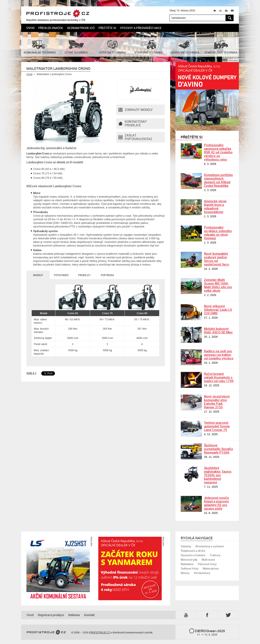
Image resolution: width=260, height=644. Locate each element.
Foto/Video (61, 275)
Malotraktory (211, 568)
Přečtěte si (107, 28)
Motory (185, 573)
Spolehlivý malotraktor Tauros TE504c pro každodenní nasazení (218, 475)
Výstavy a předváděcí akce (141, 28)
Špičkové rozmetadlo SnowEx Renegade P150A (218, 449)
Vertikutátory (202, 573)
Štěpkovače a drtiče (193, 551)
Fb (208, 615)
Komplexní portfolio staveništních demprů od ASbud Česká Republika (218, 180)
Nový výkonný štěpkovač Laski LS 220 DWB (218, 310)
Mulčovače (208, 560)
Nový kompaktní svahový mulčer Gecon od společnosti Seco (217, 259)
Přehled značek (51, 28)
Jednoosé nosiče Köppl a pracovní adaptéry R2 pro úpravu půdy (216, 503)
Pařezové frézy (207, 564)
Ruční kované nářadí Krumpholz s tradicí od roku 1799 (219, 377)
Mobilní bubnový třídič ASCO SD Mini (218, 330)
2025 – (207, 632)
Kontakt (89, 615)
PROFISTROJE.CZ (58, 14)
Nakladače (187, 564)
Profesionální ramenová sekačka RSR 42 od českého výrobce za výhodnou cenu (218, 152)
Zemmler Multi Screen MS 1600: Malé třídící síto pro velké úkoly (218, 285)
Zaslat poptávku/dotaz (135, 137)
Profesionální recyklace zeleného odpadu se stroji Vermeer (218, 233)
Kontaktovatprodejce (133, 124)
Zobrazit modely (135, 110)
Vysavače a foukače (193, 555)
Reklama (74, 615)
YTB (187, 615)
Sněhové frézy (190, 568)
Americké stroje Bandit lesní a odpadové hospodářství (215, 206)
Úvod (30, 28)
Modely (38, 275)
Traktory (215, 555)
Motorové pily (189, 560)
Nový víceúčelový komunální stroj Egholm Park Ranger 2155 (217, 402)
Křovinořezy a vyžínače (210, 546)
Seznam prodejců (81, 28)
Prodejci (84, 275)
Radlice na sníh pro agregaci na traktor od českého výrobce (219, 355)
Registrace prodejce (51, 615)
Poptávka (107, 275)
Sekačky (186, 546)
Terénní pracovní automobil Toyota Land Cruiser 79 (217, 426)
